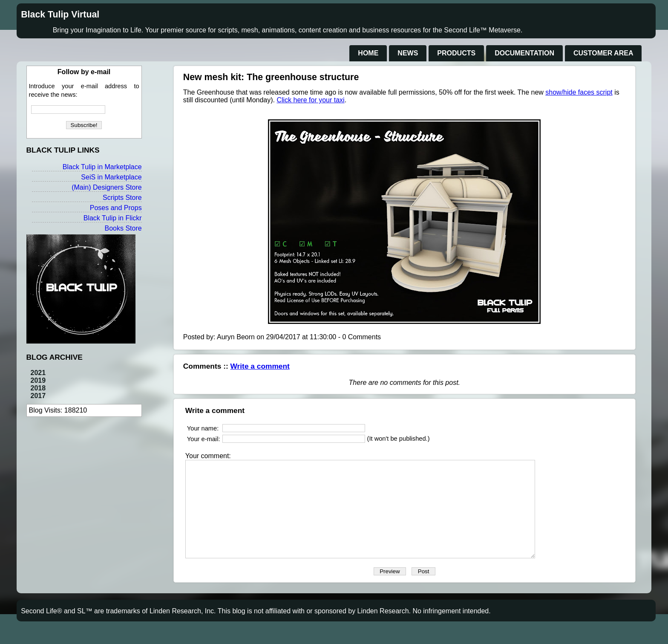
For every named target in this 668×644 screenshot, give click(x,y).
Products (456, 53)
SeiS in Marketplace (111, 177)
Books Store (123, 228)
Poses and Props (116, 208)
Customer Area (603, 53)
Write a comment (260, 366)
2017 (38, 396)
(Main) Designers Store (107, 187)
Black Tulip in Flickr (113, 218)
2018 (38, 388)
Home (368, 53)
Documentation (524, 53)
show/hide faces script (579, 92)
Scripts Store (122, 198)
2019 (38, 380)
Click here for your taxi (310, 100)
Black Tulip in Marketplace (102, 167)
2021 (38, 373)
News (408, 53)
